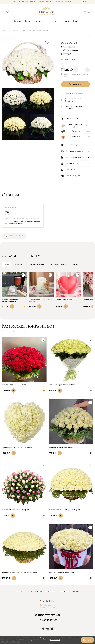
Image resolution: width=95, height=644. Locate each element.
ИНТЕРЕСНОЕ (50, 592)
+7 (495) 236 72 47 (47, 620)
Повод (56, 21)
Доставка (33, 2)
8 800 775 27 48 (48, 615)
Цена (66, 21)
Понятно (87, 640)
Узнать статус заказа (21, 2)
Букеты (17, 21)
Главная (4, 30)
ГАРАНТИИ (39, 592)
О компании (59, 2)
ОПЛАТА (29, 592)
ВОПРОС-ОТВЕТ (63, 592)
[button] (3, 11)
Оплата (41, 2)
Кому (76, 21)
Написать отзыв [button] (14, 236)
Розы (28, 21)
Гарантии (49, 2)
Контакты (69, 2)
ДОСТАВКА (20, 592)
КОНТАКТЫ (75, 592)
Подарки (39, 21)
